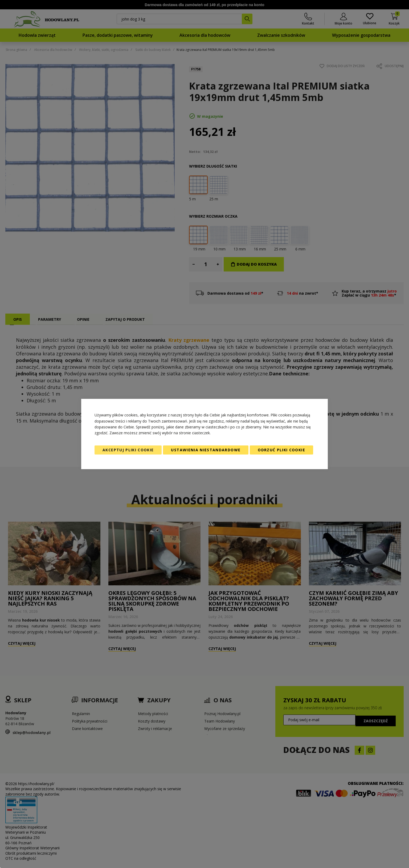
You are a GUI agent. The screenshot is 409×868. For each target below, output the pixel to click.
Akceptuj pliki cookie (128, 450)
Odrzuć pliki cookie (281, 450)
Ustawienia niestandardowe (206, 450)
